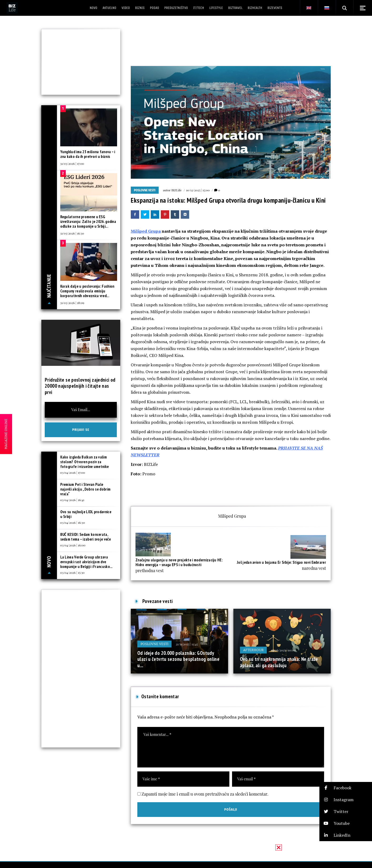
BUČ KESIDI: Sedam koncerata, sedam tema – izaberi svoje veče (86, 537)
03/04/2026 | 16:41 (72, 500)
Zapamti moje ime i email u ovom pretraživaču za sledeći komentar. (205, 794)
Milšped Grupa (146, 231)
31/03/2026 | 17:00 (72, 163)
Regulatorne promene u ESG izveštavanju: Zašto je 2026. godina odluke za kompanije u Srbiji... (88, 221)
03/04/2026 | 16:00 (73, 545)
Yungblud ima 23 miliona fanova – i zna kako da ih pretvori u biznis (88, 154)
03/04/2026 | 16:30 (73, 522)
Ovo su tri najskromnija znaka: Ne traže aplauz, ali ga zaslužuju (279, 662)
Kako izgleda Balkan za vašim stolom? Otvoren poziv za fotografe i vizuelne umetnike (85, 462)
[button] (346, 788)
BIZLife (176, 190)
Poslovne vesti (145, 190)
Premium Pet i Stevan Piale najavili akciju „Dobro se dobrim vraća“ (86, 489)
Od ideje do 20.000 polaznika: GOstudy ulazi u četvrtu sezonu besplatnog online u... (178, 659)
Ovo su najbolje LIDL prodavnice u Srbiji (86, 514)
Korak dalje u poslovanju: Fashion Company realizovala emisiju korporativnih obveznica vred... (87, 291)
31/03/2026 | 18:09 (72, 303)
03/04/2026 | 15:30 (72, 572)
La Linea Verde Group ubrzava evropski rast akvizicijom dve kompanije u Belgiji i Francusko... (86, 562)
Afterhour (253, 650)
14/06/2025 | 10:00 (283, 650)
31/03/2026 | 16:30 (72, 233)
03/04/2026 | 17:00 (73, 472)
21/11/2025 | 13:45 (187, 644)
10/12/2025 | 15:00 (198, 190)
